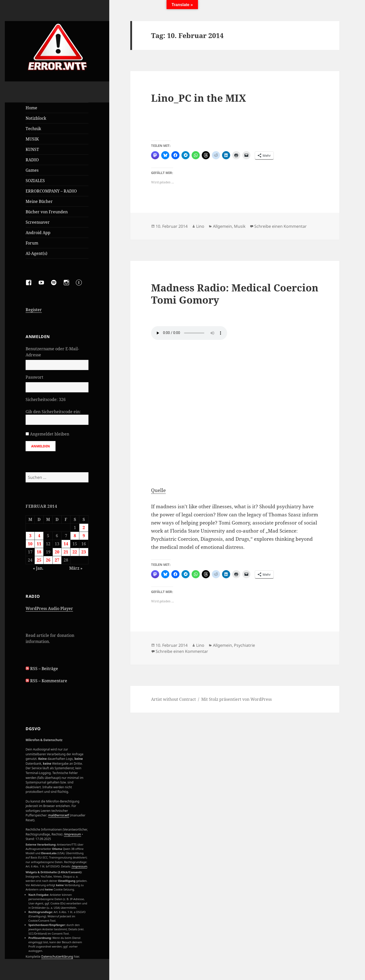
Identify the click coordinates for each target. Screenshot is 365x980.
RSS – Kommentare (46, 681)
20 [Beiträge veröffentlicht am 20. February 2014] (57, 552)
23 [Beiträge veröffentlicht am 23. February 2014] (84, 552)
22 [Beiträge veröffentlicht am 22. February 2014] (75, 552)
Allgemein (222, 226)
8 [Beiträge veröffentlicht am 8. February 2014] (75, 536)
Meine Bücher (39, 201)
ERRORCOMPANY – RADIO (51, 191)
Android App (38, 233)
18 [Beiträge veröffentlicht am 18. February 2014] (39, 552)
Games (32, 170)
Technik (33, 129)
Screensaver (38, 222)
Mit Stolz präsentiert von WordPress (236, 699)
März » (76, 568)
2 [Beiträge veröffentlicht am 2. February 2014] (84, 528)
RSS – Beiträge (42, 669)
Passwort (34, 377)
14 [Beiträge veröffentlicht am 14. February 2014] (66, 544)
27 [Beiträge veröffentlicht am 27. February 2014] (57, 560)
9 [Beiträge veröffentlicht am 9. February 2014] (84, 536)
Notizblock (36, 118)
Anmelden (41, 446)
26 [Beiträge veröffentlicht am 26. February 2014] (48, 560)
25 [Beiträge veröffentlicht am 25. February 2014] (39, 560)
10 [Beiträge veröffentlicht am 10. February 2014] (30, 544)
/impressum (72, 834)
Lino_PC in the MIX (199, 98)
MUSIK (32, 139)
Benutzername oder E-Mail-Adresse (52, 352)
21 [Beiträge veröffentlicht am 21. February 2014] (66, 552)
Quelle (158, 490)
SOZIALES (35, 181)
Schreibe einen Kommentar (280, 226)
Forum (32, 243)
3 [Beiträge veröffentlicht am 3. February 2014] (30, 536)
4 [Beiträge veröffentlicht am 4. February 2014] (39, 536)
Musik (240, 226)
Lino (200, 226)
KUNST (32, 149)
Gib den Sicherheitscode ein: (53, 412)
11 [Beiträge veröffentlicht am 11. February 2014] (39, 544)
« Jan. (38, 568)
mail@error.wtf (59, 815)
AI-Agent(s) (36, 253)
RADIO (32, 160)
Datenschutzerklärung (57, 957)
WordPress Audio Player (49, 608)
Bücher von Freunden (47, 212)
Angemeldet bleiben (50, 434)
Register (34, 310)
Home (31, 108)
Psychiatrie (244, 645)
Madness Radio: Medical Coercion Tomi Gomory (235, 294)
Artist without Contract (174, 699)
